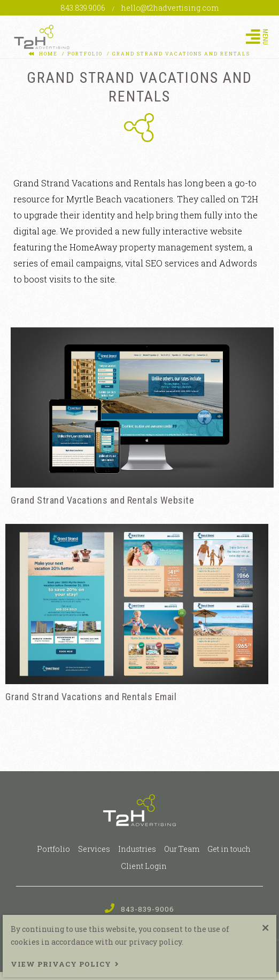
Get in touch (229, 849)
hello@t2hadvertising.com (170, 8)
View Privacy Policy (61, 964)
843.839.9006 (84, 8)
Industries (137, 849)
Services (94, 849)
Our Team (182, 849)
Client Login (144, 866)
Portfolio (53, 849)
